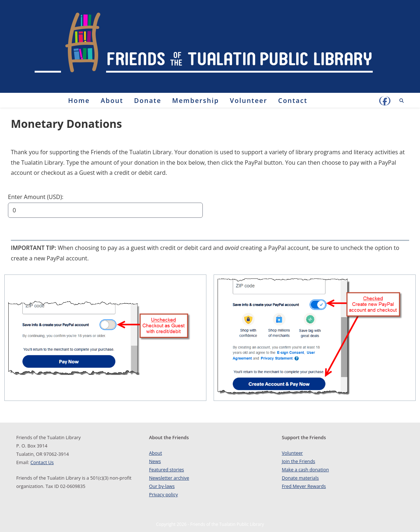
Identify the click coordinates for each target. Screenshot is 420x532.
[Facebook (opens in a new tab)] (385, 101)
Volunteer (292, 453)
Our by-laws (162, 486)
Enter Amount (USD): (36, 197)
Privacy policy (163, 494)
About (156, 453)
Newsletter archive (169, 478)
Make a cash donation (305, 470)
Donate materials (300, 478)
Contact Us (42, 462)
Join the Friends (298, 461)
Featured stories (167, 470)
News (155, 461)
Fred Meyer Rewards (304, 486)
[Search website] (402, 101)
